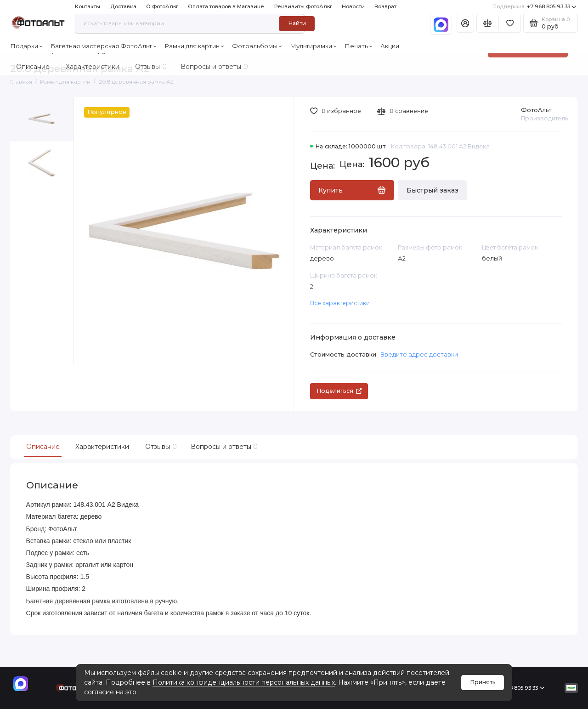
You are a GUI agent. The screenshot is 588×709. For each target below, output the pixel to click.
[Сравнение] (488, 23)
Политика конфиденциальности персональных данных (244, 682)
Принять (483, 682)
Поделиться (339, 391)
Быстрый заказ (433, 190)
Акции (390, 46)
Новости (353, 6)
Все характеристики (340, 303)
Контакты (88, 6)
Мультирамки (313, 46)
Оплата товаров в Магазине (226, 6)
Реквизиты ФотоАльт (303, 6)
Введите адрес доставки (419, 354)
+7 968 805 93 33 (534, 7)
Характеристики (102, 447)
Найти (297, 23)
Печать (359, 46)
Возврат (385, 6)
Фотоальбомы (257, 46)
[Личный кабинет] (465, 23)
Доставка (123, 6)
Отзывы (160, 447)
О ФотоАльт (162, 6)
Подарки (26, 46)
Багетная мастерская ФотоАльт (104, 46)
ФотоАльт (536, 110)
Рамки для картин (194, 46)
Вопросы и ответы (223, 447)
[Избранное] (510, 23)
